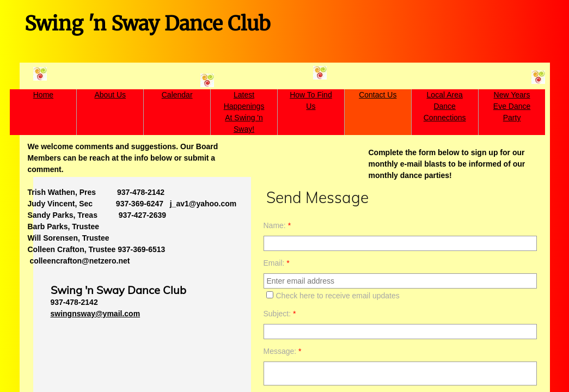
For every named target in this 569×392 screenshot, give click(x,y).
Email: (277, 263)
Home (43, 95)
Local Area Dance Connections (445, 106)
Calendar (177, 95)
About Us (111, 95)
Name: (277, 225)
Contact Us (378, 95)
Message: (283, 351)
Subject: (280, 314)
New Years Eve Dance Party (512, 106)
